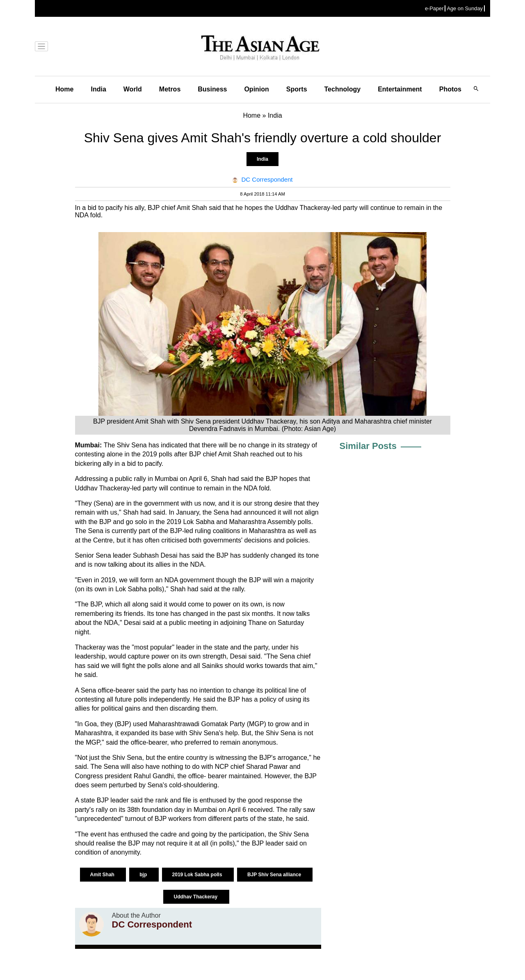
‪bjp (144, 875)
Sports (297, 89)
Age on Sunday (465, 8)
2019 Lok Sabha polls (198, 875)
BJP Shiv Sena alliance (275, 875)
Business (212, 89)
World (133, 89)
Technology (343, 89)
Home (64, 89)
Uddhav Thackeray (196, 897)
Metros (170, 89)
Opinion (256, 89)
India (98, 89)
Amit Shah (103, 875)
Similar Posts (368, 446)
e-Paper (434, 8)
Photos (450, 89)
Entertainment (400, 89)
